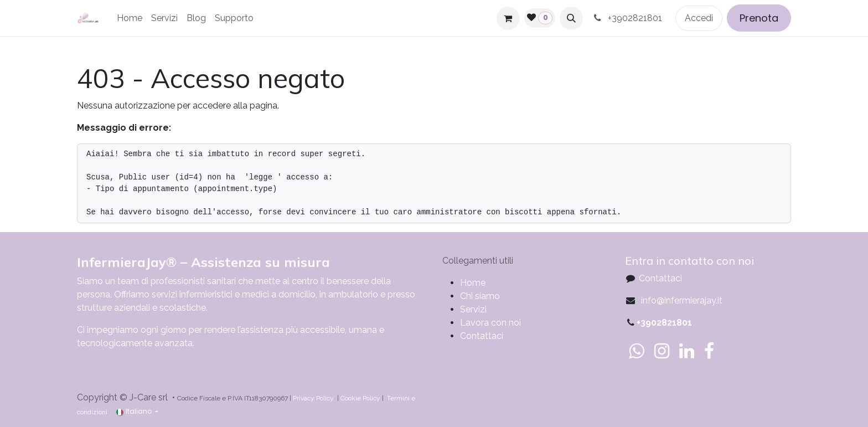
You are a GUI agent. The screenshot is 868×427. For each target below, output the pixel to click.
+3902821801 (629, 18)
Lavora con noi (490, 323)
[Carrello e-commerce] (508, 18)
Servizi (473, 309)
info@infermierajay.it (681, 300)
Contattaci (482, 336)
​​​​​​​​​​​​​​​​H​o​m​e (473, 283)
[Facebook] (709, 351)
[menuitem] (130, 18)
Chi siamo (480, 296)
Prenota (759, 18)
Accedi (699, 18)
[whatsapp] (636, 351)
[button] (571, 18)
